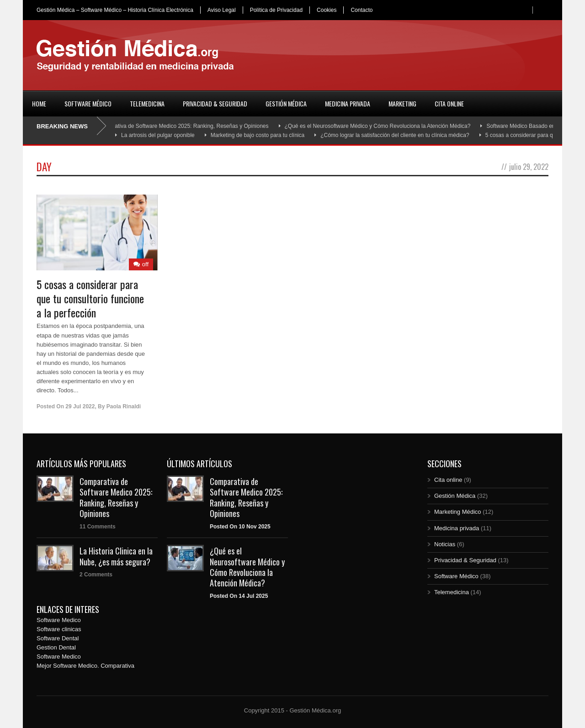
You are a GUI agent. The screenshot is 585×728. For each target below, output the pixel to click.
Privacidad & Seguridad (215, 103)
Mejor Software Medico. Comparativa (85, 666)
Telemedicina (147, 103)
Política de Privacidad (276, 10)
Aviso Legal (222, 10)
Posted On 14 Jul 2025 (239, 596)
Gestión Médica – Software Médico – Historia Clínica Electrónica (115, 10)
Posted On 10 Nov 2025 (240, 527)
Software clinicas (59, 629)
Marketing (402, 103)
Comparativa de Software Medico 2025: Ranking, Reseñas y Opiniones (185, 126)
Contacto (362, 10)
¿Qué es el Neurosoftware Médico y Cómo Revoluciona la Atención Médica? (381, 126)
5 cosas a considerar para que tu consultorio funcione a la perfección (90, 298)
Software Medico (59, 620)
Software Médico (88, 103)
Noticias (445, 544)
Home (39, 103)
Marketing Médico (458, 512)
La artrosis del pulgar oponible (158, 135)
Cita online (449, 103)
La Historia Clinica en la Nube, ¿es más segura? (116, 556)
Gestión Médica (286, 103)
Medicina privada (348, 103)
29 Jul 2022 (80, 406)
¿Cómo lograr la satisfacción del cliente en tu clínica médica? (395, 135)
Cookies (327, 10)
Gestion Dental (56, 647)
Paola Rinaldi (124, 406)
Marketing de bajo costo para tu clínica (258, 135)
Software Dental (58, 638)
